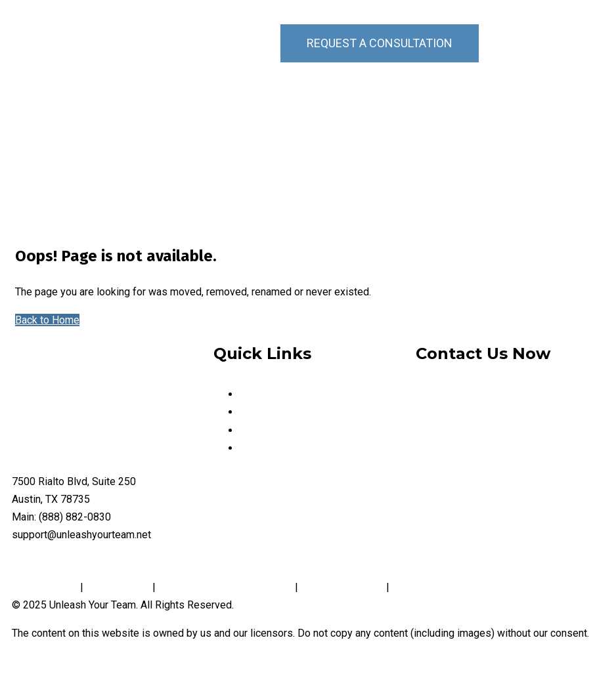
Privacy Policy (46, 587)
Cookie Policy (118, 587)
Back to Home (47, 320)
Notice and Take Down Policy (225, 587)
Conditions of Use (342, 587)
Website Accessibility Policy (458, 587)
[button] (578, 43)
